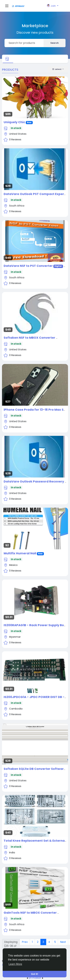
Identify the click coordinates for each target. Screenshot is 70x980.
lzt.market (35, 978)
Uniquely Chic (14, 122)
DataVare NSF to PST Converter (28, 266)
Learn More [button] (15, 964)
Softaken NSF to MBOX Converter (30, 338)
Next (63, 942)
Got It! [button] (35, 974)
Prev (25, 942)
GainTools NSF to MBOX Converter (31, 913)
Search (55, 43)
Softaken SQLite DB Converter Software (35, 769)
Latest (57, 69)
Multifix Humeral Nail (20, 553)
